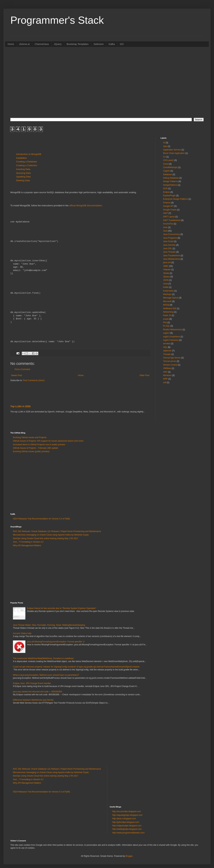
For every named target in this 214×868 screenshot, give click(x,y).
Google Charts (170, 210)
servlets (167, 344)
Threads (167, 354)
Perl (165, 322)
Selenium (99, 44)
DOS (165, 188)
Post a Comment (22, 369)
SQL (165, 347)
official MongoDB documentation (86, 206)
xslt (165, 382)
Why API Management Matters (27, 546)
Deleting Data (23, 180)
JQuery (58, 44)
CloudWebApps (170, 167)
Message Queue (171, 298)
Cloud (166, 164)
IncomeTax (168, 224)
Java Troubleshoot (172, 256)
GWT (166, 213)
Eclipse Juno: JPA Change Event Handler (32, 683)
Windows (167, 375)
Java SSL (167, 248)
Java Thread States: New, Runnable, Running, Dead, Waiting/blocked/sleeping (49, 625)
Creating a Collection (27, 165)
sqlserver (167, 351)
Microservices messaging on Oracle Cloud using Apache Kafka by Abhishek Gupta (51, 535)
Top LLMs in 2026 (20, 406)
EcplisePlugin (169, 196)
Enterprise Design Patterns (175, 199)
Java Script (168, 241)
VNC (165, 372)
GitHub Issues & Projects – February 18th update (35, 448)
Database (167, 174)
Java (165, 231)
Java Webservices (171, 259)
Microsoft (167, 301)
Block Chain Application (174, 153)
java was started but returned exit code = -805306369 (37, 692)
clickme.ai (24, 44)
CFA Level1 (168, 160)
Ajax (165, 146)
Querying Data (23, 173)
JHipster (167, 270)
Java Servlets (169, 245)
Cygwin (166, 171)
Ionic (165, 227)
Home (11, 44)
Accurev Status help (22, 633)
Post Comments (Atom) (34, 380)
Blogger (129, 856)
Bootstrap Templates (78, 44)
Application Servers (172, 150)
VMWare (167, 368)
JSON (166, 280)
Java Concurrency (171, 234)
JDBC (166, 266)
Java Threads (169, 252)
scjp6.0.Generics (171, 340)
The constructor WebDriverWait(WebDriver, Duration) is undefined (43, 658)
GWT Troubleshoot (172, 220)
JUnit (165, 284)
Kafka (112, 44)
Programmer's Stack (57, 20)
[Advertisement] (107, 87)
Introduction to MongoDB (29, 154)
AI (164, 143)
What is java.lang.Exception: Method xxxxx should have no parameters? (46, 675)
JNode (166, 273)
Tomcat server (170, 361)
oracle (166, 319)
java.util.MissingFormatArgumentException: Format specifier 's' (56, 642)
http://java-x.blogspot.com (124, 819)
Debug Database (171, 178)
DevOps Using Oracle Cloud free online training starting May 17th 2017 (46, 538)
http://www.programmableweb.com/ (128, 833)
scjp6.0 (166, 333)
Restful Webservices (172, 330)
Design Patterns (170, 181)
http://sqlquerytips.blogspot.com (127, 826)
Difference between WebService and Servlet (33, 700)
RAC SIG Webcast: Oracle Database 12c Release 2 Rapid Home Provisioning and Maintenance (57, 531)
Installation (21, 158)
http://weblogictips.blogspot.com (127, 829)
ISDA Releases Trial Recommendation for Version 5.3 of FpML (42, 519)
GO (122, 44)
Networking (168, 312)
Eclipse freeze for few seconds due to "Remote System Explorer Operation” (62, 608)
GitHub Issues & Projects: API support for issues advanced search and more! (48, 441)
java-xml (167, 262)
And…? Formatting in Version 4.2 (28, 542)
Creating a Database (26, 162)
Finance (167, 203)
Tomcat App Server (172, 358)
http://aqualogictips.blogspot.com (127, 815)
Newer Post (17, 375)
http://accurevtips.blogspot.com (127, 811)
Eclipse (166, 192)
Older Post (144, 375)
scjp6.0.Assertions (171, 337)
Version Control (170, 365)
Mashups (167, 294)
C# (164, 157)
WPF (165, 379)
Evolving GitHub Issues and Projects (30, 437)
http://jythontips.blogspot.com (126, 822)
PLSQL (166, 326)
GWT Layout (169, 217)
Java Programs (170, 238)
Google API (168, 206)
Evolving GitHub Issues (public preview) (31, 451)
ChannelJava (42, 44)
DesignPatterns (170, 185)
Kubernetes (168, 291)
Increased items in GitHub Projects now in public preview (39, 445)
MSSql (166, 305)
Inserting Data (23, 169)
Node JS (167, 315)
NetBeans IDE (170, 308)
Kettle (166, 287)
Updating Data (23, 177)
